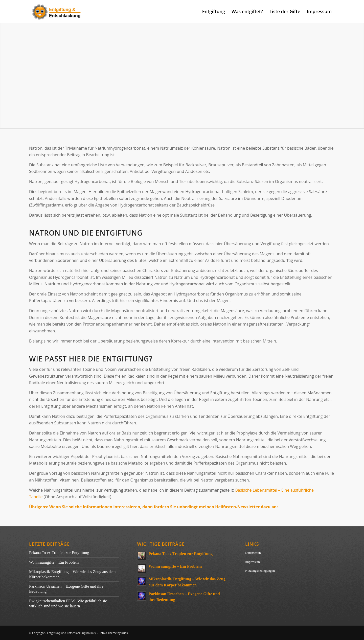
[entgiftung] (57, 11)
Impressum (253, 562)
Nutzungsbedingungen (260, 571)
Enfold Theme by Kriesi (114, 633)
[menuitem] (214, 11)
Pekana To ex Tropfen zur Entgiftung (59, 553)
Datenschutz (253, 553)
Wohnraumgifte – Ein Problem (54, 562)
